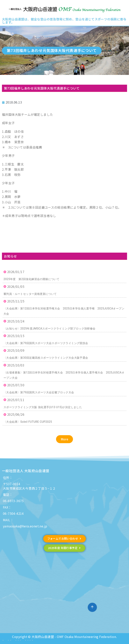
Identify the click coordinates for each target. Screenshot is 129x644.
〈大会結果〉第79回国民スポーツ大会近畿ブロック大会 (39, 392)
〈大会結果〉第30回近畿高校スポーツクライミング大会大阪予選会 (46, 358)
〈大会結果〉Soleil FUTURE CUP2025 (28, 422)
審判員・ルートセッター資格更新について (30, 294)
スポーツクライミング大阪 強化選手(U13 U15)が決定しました (43, 407)
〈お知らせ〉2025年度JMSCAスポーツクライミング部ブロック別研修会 (50, 329)
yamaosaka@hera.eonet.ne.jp (25, 526)
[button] (65, 439)
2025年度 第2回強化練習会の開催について (31, 279)
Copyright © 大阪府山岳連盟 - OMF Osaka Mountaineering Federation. (64, 637)
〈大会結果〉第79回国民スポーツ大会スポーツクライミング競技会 (46, 343)
